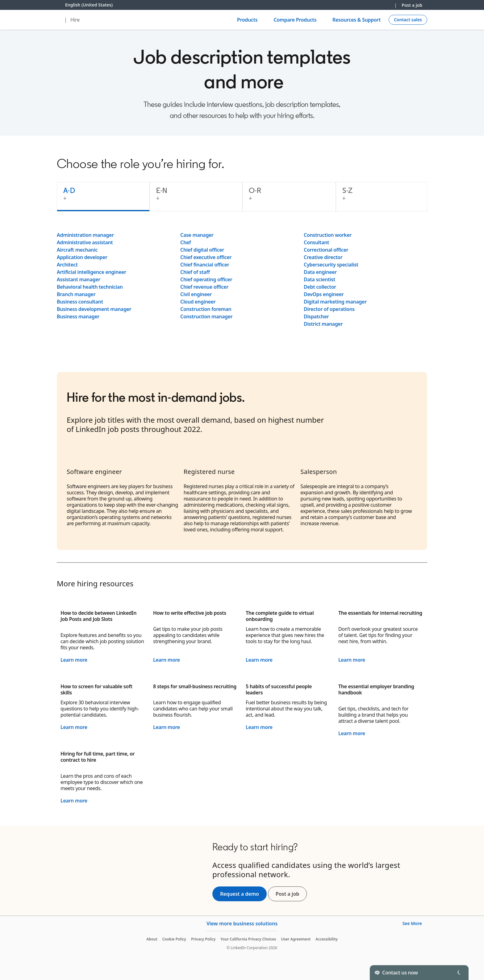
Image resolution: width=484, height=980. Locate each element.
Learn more (74, 660)
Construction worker (328, 235)
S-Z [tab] (347, 190)
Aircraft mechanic (77, 250)
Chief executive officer (206, 257)
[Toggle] (459, 973)
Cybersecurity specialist (331, 265)
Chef (186, 242)
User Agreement (296, 939)
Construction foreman (206, 309)
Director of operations (329, 309)
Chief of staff (195, 272)
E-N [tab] (162, 190)
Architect (67, 265)
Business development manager (94, 309)
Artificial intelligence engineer (92, 272)
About (152, 939)
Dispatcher (316, 316)
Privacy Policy (203, 939)
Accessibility (327, 939)
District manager (323, 324)
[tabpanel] (242, 279)
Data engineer (320, 272)
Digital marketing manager (335, 302)
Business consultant (80, 302)
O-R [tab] (255, 190)
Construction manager (206, 316)
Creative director (323, 257)
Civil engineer (196, 294)
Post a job (412, 5)
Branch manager (76, 294)
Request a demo (240, 894)
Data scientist (319, 279)
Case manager (197, 235)
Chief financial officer (205, 265)
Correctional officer (326, 250)
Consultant (316, 242)
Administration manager (85, 235)
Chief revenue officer (204, 287)
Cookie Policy (174, 939)
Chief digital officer (202, 250)
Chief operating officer (206, 279)
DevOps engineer (324, 294)
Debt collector (320, 287)
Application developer (82, 257)
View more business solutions (242, 923)
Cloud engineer (198, 302)
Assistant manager (79, 279)
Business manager (78, 316)
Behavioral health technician (90, 287)
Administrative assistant (85, 242)
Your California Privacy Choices (248, 939)
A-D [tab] (69, 190)
